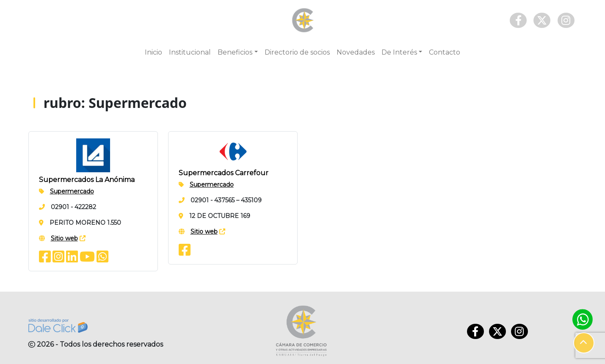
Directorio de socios (297, 52)
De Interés (399, 52)
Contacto (445, 52)
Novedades (356, 52)
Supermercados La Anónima (87, 180)
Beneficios (235, 52)
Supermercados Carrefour (224, 173)
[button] (584, 343)
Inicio (153, 52)
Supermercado (72, 191)
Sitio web (64, 238)
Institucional (190, 52)
